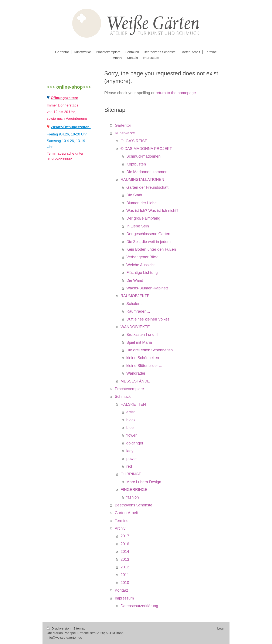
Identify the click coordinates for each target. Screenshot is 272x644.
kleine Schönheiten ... (145, 358)
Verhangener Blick (142, 257)
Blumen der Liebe (142, 203)
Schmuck (123, 397)
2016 (125, 544)
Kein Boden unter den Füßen (151, 249)
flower (132, 435)
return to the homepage (176, 93)
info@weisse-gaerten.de (64, 638)
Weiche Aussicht (141, 265)
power (132, 459)
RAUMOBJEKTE (135, 296)
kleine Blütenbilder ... (144, 366)
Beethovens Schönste (134, 505)
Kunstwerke (125, 133)
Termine (122, 521)
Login (221, 628)
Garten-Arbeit (126, 513)
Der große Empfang (143, 218)
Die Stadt (134, 195)
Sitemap (79, 628)
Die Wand (135, 280)
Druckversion (59, 628)
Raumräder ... (138, 311)
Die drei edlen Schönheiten (150, 350)
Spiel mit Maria (139, 342)
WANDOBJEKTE (135, 327)
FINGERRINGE (134, 490)
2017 (125, 536)
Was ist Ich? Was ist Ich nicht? (152, 211)
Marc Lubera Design (144, 482)
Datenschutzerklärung (139, 606)
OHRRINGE (131, 474)
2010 (125, 583)
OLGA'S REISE (134, 141)
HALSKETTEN (133, 404)
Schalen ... (136, 304)
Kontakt (121, 590)
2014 (125, 552)
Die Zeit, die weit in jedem (149, 242)
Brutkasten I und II (142, 335)
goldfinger (135, 443)
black (131, 420)
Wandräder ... (138, 373)
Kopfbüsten (136, 164)
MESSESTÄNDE (135, 381)
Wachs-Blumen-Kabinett (147, 288)
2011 (125, 575)
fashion (133, 497)
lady (130, 451)
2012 (125, 567)
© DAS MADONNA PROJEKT (146, 149)
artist (131, 412)
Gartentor (123, 125)
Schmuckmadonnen (144, 156)
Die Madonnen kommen (147, 172)
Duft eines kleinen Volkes (148, 319)
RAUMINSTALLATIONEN (142, 180)
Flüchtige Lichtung (142, 273)
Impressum (124, 598)
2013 (125, 559)
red (129, 466)
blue (130, 428)
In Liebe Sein (138, 226)
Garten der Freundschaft (147, 187)
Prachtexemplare (129, 389)
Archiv (120, 528)
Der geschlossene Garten (148, 234)
